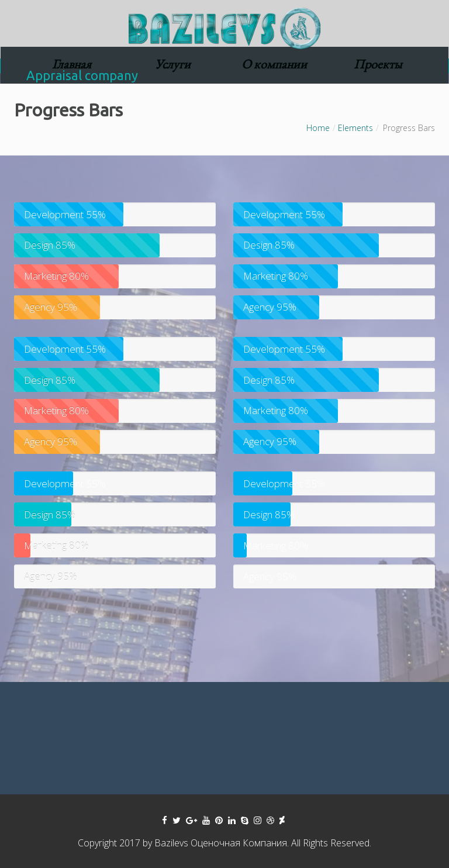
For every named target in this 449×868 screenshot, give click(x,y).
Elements (355, 128)
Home (318, 128)
